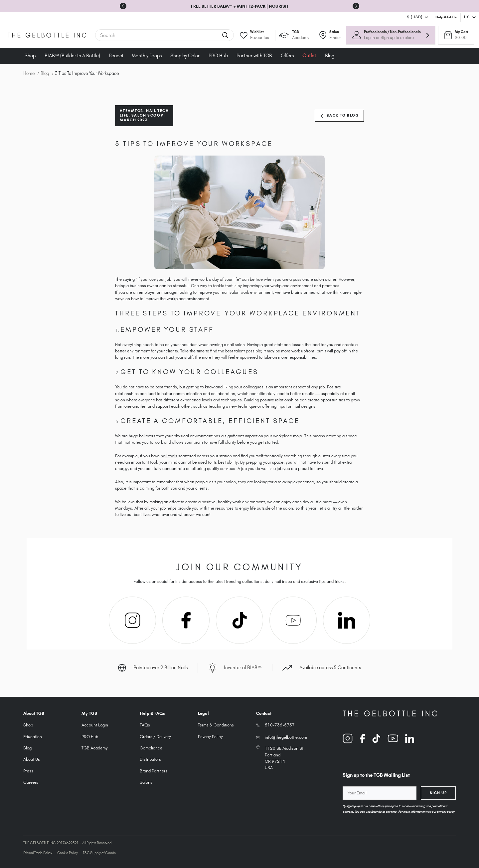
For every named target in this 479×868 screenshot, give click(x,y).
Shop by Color (185, 56)
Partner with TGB (254, 56)
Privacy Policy (210, 737)
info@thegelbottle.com (286, 737)
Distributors (150, 759)
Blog (330, 56)
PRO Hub (218, 56)
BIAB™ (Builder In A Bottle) (72, 56)
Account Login (95, 725)
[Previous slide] (123, 6)
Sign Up (438, 793)
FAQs (145, 725)
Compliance (151, 748)
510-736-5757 (280, 725)
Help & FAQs (446, 17)
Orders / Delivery (155, 737)
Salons (146, 782)
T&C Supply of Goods (99, 853)
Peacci (116, 56)
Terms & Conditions (216, 725)
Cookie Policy (68, 853)
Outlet (309, 56)
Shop (30, 56)
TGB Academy (95, 748)
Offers (287, 56)
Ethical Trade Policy (38, 853)
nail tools (169, 456)
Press (28, 771)
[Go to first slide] (356, 6)
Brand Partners (154, 771)
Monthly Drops (147, 56)
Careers (31, 782)
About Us (32, 759)
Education (33, 737)
